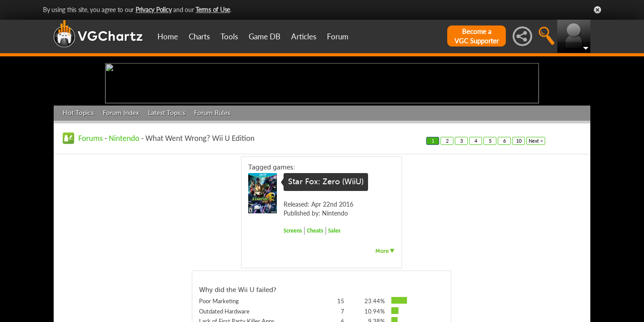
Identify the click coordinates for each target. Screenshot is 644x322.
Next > (536, 210)
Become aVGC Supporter (477, 36)
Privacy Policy (154, 10)
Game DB (265, 36)
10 (519, 210)
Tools (229, 36)
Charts (199, 36)
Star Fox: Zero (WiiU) (326, 251)
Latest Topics (167, 182)
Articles (304, 36)
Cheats (315, 300)
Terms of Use (213, 10)
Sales (335, 300)
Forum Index (121, 182)
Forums (91, 208)
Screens (293, 300)
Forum (338, 36)
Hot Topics (78, 182)
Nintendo (124, 208)
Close (597, 10)
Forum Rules (212, 182)
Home (168, 36)
